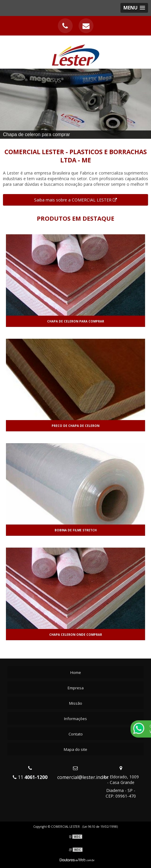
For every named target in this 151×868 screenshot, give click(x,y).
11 (30, 777)
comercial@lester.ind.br (83, 777)
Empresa (76, 688)
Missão (76, 703)
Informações (75, 719)
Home (76, 672)
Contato (76, 734)
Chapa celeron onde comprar (76, 635)
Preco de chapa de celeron (75, 426)
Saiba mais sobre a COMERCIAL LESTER (75, 200)
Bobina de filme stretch (76, 530)
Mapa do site (75, 749)
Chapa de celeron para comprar (76, 321)
